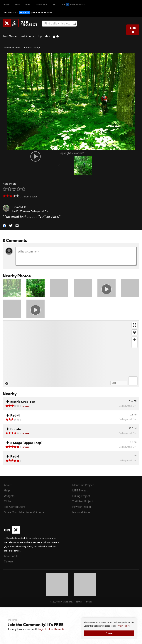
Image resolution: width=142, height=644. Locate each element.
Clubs (8, 501)
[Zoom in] (135, 340)
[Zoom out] (135, 345)
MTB (18, 4)
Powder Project (82, 507)
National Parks (81, 512)
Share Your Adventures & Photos (24, 512)
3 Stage (36, 47)
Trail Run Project (83, 501)
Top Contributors (14, 507)
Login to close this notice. (52, 629)
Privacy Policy (123, 626)
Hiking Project (81, 496)
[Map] (71, 354)
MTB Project (80, 490)
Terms (79, 602)
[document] (109, 628)
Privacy (88, 602)
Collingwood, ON (40, 211)
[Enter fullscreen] (135, 325)
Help (7, 490)
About (8, 485)
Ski (55, 4)
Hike (28, 4)
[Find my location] (135, 332)
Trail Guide (10, 36)
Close (109, 633)
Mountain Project (83, 485)
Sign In (133, 30)
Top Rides (44, 36)
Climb (6, 4)
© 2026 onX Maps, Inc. (61, 602)
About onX (11, 556)
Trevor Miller (20, 207)
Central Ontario (21, 47)
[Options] (133, 381)
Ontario (7, 47)
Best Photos (27, 36)
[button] (4, 225)
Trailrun (42, 4)
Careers (9, 561)
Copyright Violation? (71, 153)
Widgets (9, 496)
